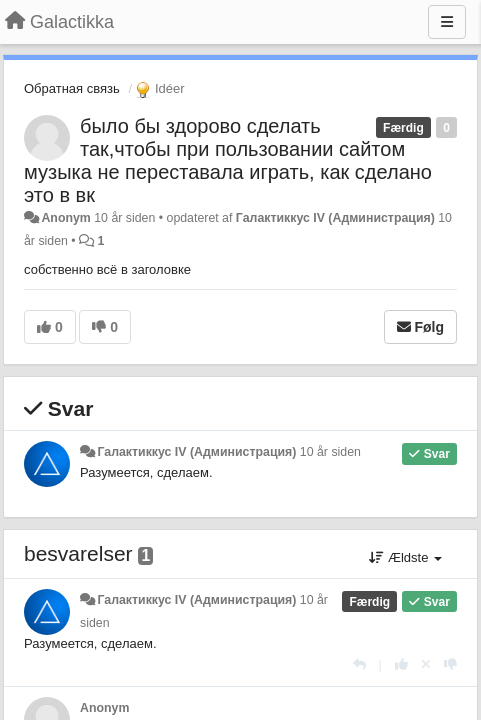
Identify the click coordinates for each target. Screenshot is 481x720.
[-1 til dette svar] (450, 664)
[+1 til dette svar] (401, 664)
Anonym (65, 218)
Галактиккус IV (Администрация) (335, 218)
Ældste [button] (405, 557)
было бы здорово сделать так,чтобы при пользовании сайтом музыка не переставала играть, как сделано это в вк (228, 160)
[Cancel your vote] (426, 664)
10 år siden (330, 452)
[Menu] (447, 22)
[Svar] (359, 664)
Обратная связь (72, 88)
